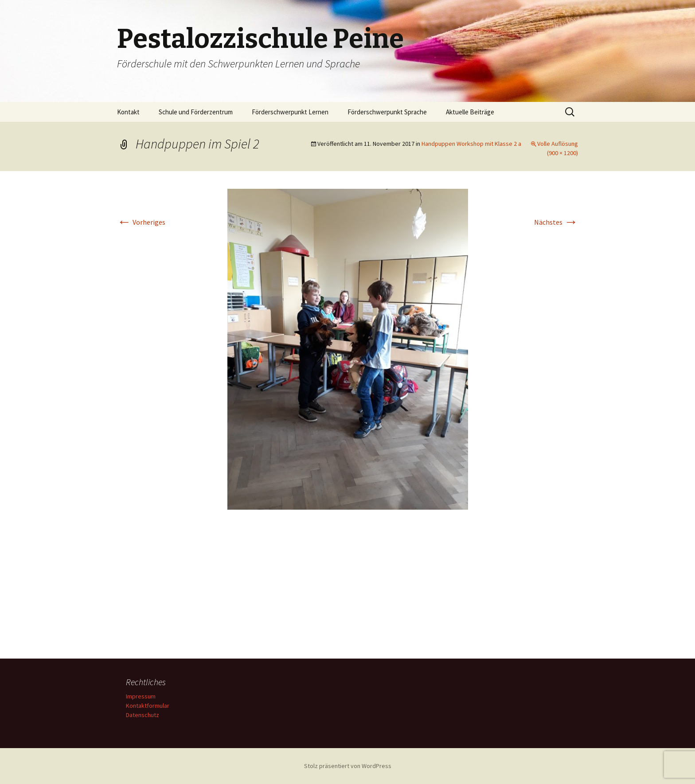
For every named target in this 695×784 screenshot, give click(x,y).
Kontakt (128, 112)
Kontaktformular (148, 706)
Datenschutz (143, 715)
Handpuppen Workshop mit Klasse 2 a (471, 144)
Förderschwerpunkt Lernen (290, 112)
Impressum (141, 696)
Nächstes (556, 222)
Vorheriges (141, 222)
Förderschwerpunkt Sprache (387, 112)
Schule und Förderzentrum (196, 112)
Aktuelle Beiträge (470, 112)
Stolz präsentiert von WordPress (348, 766)
